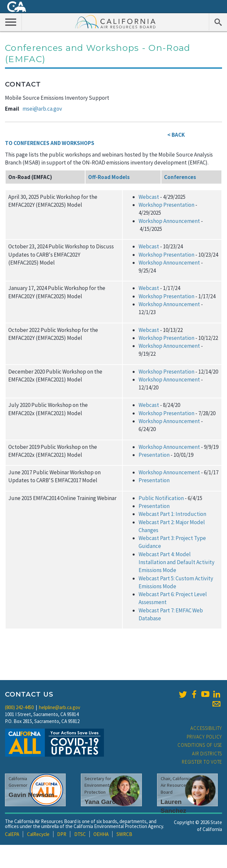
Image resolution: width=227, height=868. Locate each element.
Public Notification (161, 498)
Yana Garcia (103, 802)
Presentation (154, 455)
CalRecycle (38, 834)
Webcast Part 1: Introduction (172, 514)
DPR (62, 834)
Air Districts (207, 754)
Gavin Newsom (31, 795)
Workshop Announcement (169, 221)
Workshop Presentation (166, 205)
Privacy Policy (205, 737)
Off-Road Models (109, 177)
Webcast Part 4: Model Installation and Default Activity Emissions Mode (177, 562)
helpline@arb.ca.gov (60, 707)
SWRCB (124, 834)
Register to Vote (202, 762)
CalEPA (12, 834)
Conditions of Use (200, 745)
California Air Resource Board (115, 21)
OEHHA (101, 834)
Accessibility (206, 728)
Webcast (149, 197)
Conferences (180, 177)
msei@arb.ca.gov (42, 109)
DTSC (80, 834)
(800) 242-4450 (19, 707)
